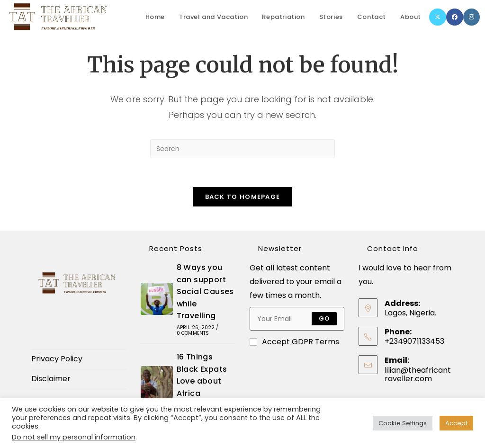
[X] (438, 17)
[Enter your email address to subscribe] (297, 319)
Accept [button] (456, 423)
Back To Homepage (243, 197)
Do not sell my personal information (74, 437)
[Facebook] (455, 17)
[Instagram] (472, 17)
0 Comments (193, 333)
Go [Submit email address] (324, 319)
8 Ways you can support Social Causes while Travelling (205, 291)
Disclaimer (51, 379)
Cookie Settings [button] (403, 423)
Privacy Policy (57, 359)
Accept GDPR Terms (294, 342)
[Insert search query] (242, 149)
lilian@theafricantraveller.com (418, 374)
